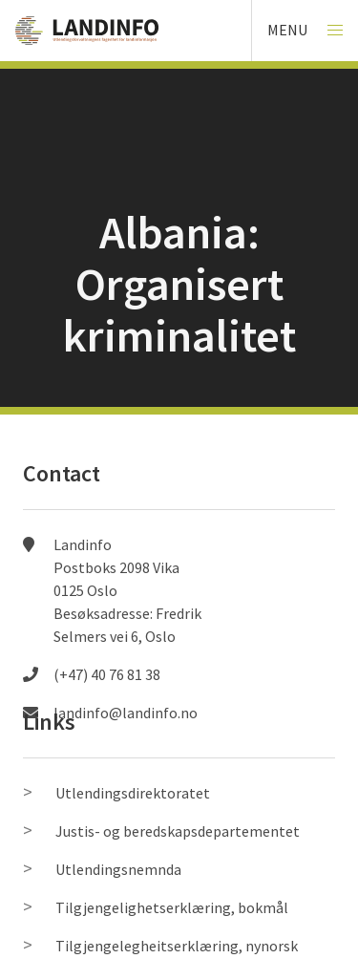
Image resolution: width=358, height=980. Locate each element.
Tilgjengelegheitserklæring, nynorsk (177, 946)
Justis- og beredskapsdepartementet (178, 831)
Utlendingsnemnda (118, 869)
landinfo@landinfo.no (126, 713)
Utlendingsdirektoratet (133, 793)
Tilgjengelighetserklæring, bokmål (172, 907)
